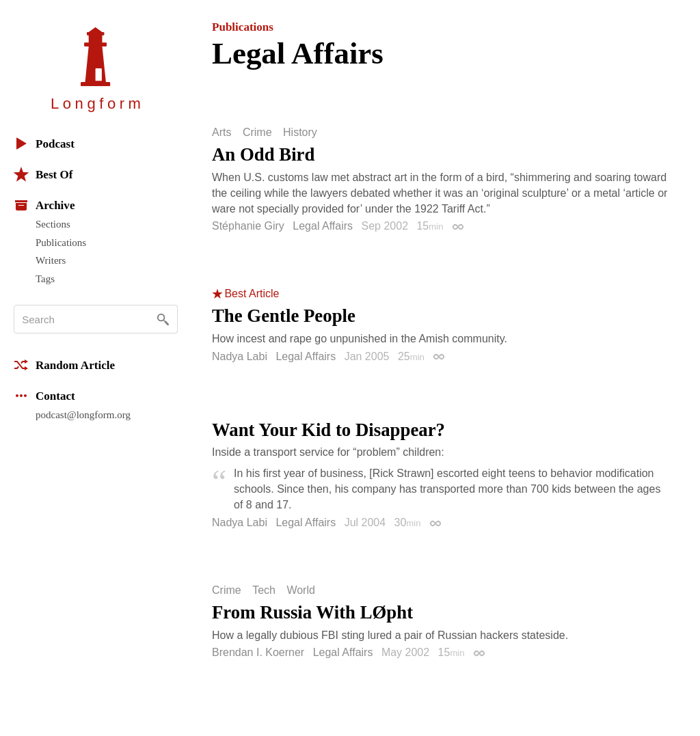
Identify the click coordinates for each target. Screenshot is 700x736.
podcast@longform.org (83, 415)
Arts (221, 133)
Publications (61, 243)
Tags (45, 279)
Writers (51, 260)
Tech (264, 590)
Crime (257, 133)
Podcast (44, 144)
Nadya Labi (240, 356)
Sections (53, 224)
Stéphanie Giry (248, 226)
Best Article (252, 294)
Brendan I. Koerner (258, 652)
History (300, 133)
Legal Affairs (323, 226)
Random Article (64, 365)
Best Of (43, 174)
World (301, 590)
